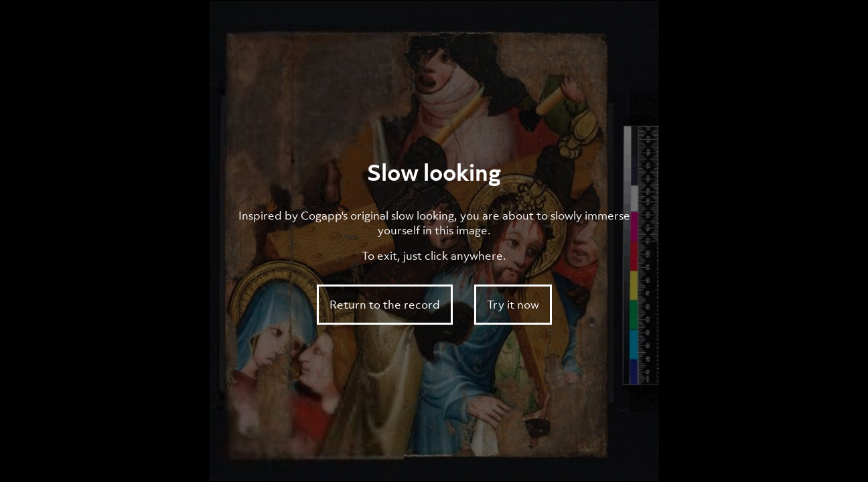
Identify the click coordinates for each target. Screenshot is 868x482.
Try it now (513, 305)
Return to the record (385, 305)
